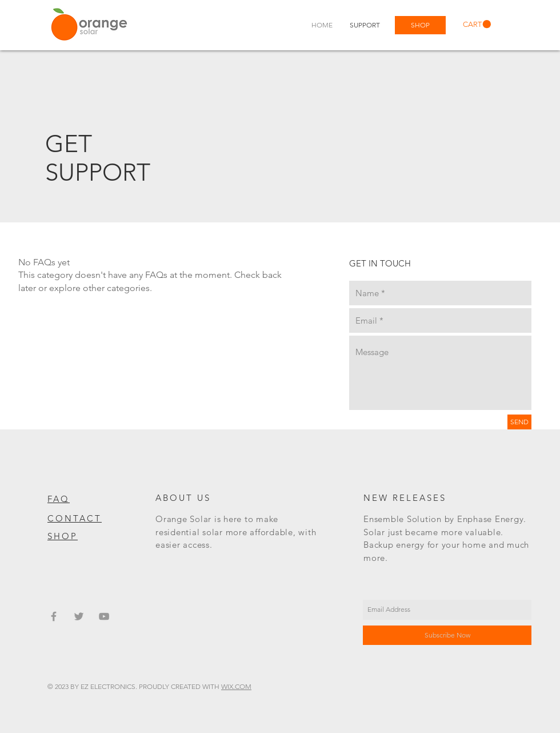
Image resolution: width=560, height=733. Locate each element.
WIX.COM (236, 686)
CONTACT (75, 518)
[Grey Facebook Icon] (54, 616)
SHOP (63, 536)
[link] (477, 24)
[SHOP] (420, 25)
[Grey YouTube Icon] (104, 616)
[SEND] (519, 422)
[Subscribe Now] (447, 635)
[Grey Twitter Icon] (79, 616)
